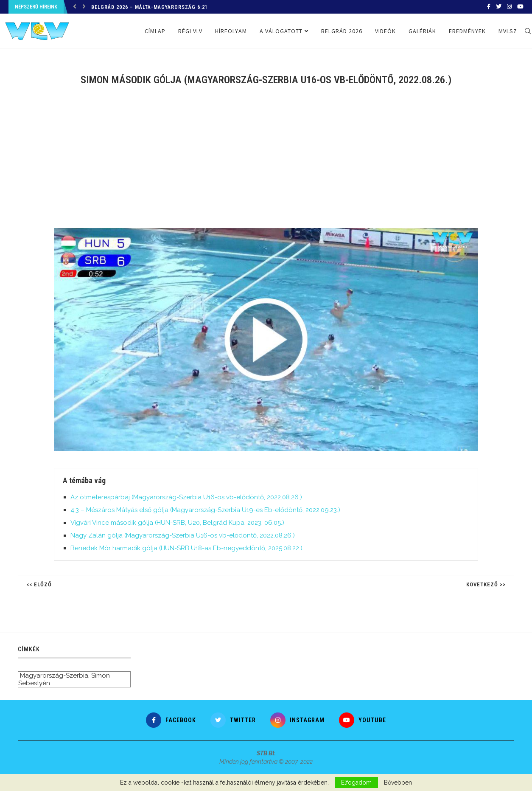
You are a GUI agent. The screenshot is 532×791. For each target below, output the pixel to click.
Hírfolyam (231, 31)
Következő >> (486, 584)
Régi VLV (190, 31)
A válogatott (281, 31)
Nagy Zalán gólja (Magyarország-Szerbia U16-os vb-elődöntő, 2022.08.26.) (183, 535)
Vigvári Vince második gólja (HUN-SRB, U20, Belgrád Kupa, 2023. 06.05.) (177, 523)
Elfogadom (356, 783)
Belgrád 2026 (342, 31)
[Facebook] (489, 7)
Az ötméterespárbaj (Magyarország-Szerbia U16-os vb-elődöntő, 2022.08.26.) (186, 497)
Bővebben (398, 783)
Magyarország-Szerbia (54, 676)
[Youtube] (520, 7)
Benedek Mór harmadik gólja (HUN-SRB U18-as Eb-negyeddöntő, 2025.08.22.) (186, 548)
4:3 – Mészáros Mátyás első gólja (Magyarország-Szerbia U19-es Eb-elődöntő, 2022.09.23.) (205, 510)
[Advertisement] (266, 162)
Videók (385, 31)
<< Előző (39, 584)
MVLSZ (508, 31)
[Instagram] (509, 7)
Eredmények (467, 31)
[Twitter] (499, 7)
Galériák (422, 31)
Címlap (155, 31)
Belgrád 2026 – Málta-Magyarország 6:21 (150, 7)
